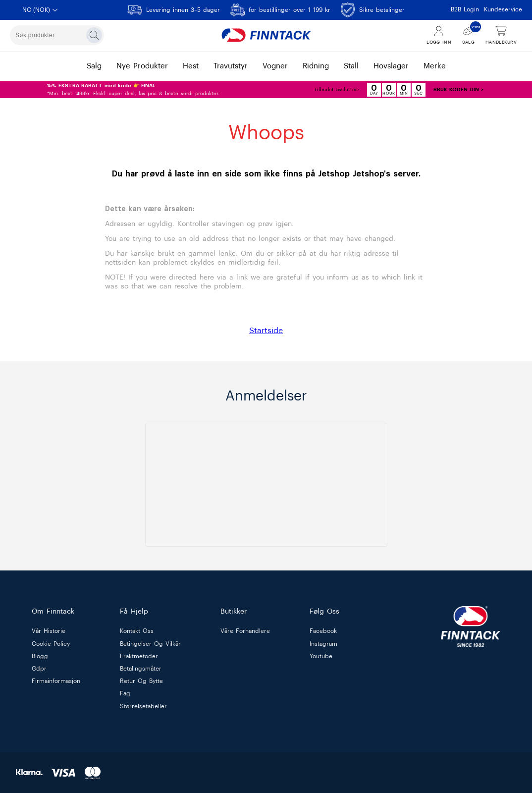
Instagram (323, 644)
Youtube (321, 656)
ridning (316, 66)
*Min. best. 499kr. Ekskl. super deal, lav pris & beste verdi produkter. (133, 90)
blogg (40, 656)
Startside (266, 331)
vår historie (49, 631)
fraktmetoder (139, 656)
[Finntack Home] (266, 35)
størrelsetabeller (143, 706)
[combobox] (57, 35)
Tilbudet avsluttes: (337, 90)
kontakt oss (137, 631)
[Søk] (94, 35)
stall (351, 66)
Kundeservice (503, 9)
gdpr (39, 669)
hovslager (391, 66)
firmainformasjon (56, 681)
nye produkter (142, 66)
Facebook (323, 631)
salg (94, 66)
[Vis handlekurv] (501, 35)
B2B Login (465, 9)
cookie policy (51, 644)
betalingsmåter (141, 669)
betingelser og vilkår (150, 644)
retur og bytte (141, 681)
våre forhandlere (245, 631)
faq (125, 694)
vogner (275, 66)
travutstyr (231, 66)
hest (191, 66)
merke (435, 66)
